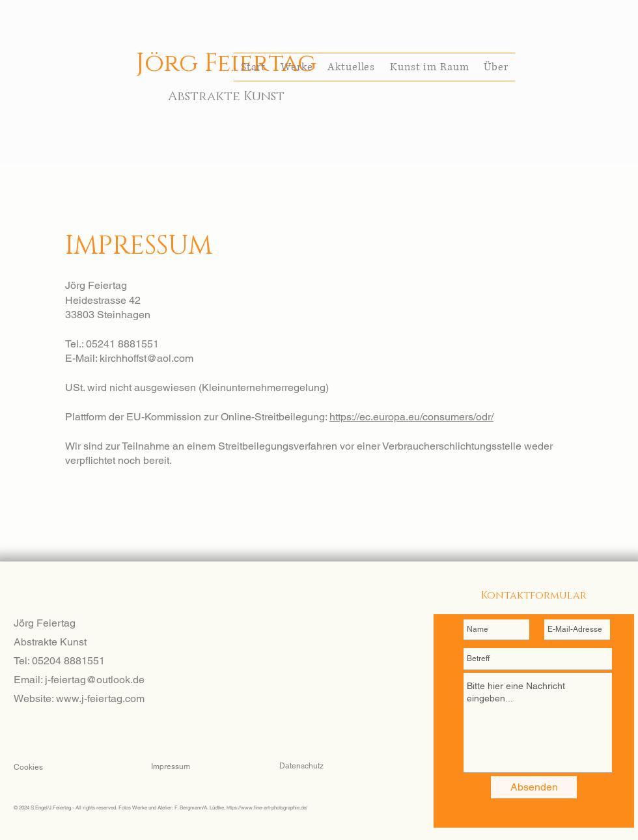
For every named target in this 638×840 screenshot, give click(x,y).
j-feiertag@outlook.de (95, 680)
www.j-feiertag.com (100, 698)
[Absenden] (534, 787)
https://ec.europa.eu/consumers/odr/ (411, 417)
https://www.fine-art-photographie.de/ (267, 807)
